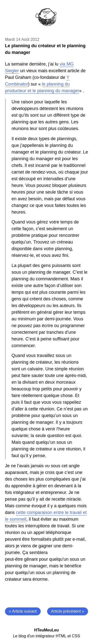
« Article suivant (23, 611)
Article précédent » (68, 611)
